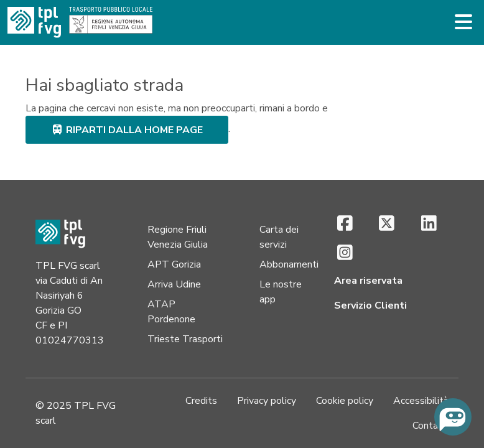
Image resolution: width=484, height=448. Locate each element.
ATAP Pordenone (171, 312)
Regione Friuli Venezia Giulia (178, 237)
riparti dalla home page (127, 130)
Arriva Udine (174, 284)
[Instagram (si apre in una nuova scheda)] (345, 254)
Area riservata (368, 281)
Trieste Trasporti (185, 339)
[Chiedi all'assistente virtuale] (453, 417)
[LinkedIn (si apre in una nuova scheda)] (429, 224)
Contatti (430, 426)
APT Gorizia (174, 264)
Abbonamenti (289, 264)
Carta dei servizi (279, 237)
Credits (201, 401)
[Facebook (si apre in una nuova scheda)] (345, 224)
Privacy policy (267, 401)
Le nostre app (281, 292)
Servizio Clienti (370, 306)
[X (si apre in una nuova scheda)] (387, 224)
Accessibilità (421, 401)
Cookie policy (345, 401)
